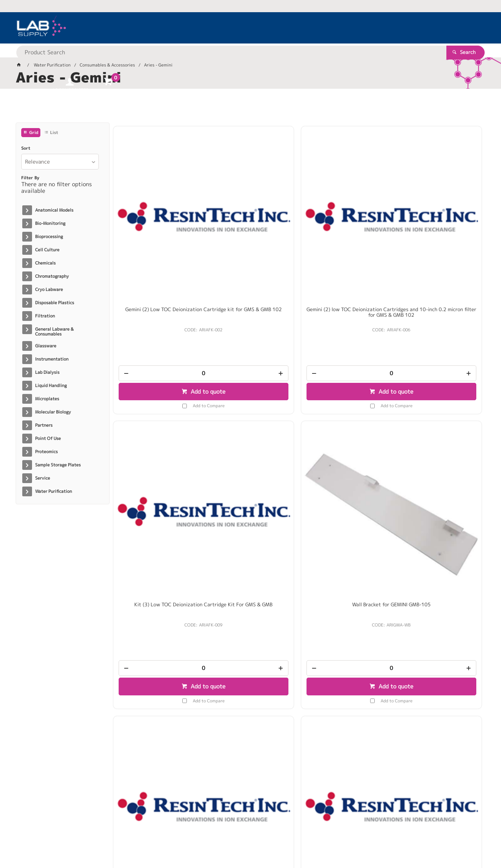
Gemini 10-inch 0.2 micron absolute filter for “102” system (156, 618)
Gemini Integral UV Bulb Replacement (250, 417)
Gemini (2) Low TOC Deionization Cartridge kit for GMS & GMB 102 (156, 215)
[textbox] (238, 28)
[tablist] (250, 108)
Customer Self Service (98, 841)
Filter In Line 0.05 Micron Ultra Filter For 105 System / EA (438, 417)
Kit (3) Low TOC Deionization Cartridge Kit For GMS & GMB (344, 215)
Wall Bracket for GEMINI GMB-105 (438, 212)
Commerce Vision (150, 841)
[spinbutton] (157, 276)
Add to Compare (162, 309)
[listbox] (60, 162)
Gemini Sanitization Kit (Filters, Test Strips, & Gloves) (344, 417)
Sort (26, 148)
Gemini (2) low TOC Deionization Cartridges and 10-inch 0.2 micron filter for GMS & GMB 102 (250, 218)
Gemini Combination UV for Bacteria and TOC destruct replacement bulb (156, 419)
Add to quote (160, 294)
